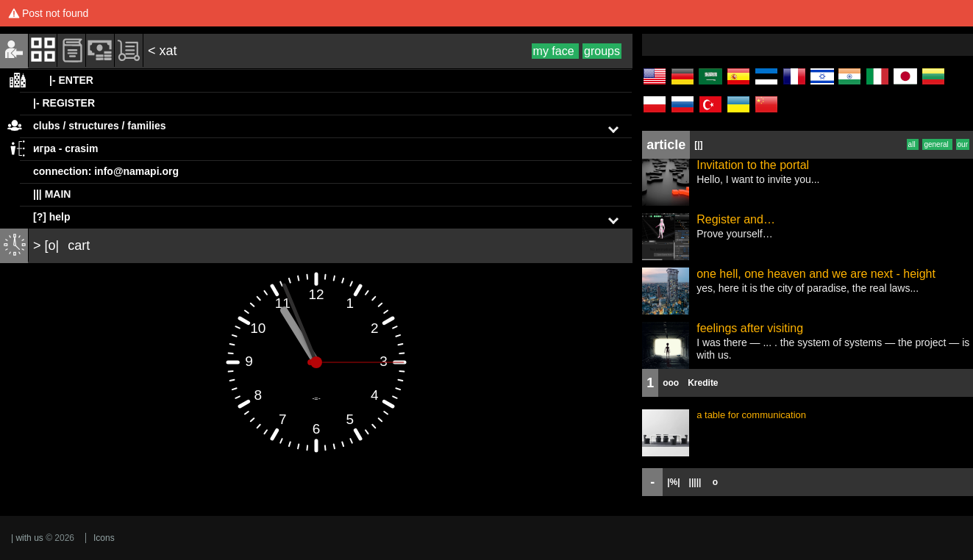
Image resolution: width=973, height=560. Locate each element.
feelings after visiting (750, 328)
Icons (104, 538)
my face (555, 51)
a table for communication (751, 415)
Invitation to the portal (753, 165)
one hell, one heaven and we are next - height (816, 274)
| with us (27, 538)
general (937, 144)
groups (602, 51)
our (963, 144)
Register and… (736, 219)
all (913, 144)
